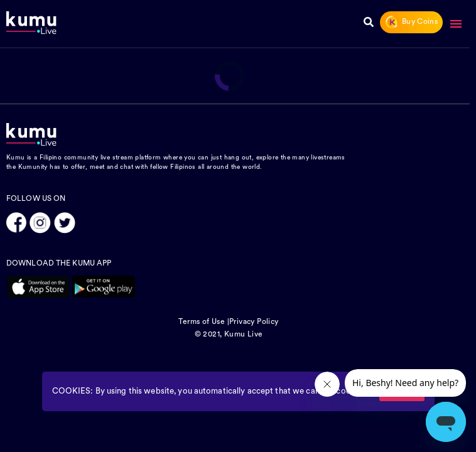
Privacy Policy (254, 322)
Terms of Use (202, 322)
